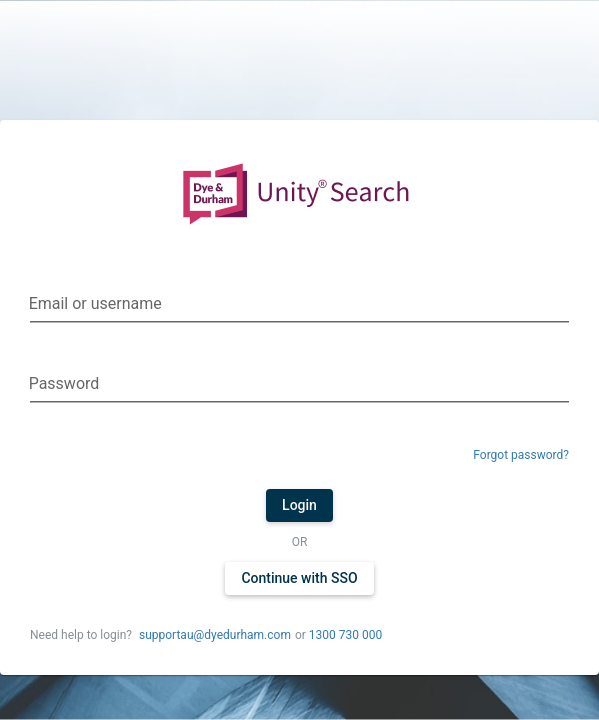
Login (299, 505)
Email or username (95, 303)
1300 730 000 (345, 635)
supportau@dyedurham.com (215, 635)
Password (64, 383)
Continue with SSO (299, 578)
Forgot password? (521, 455)
